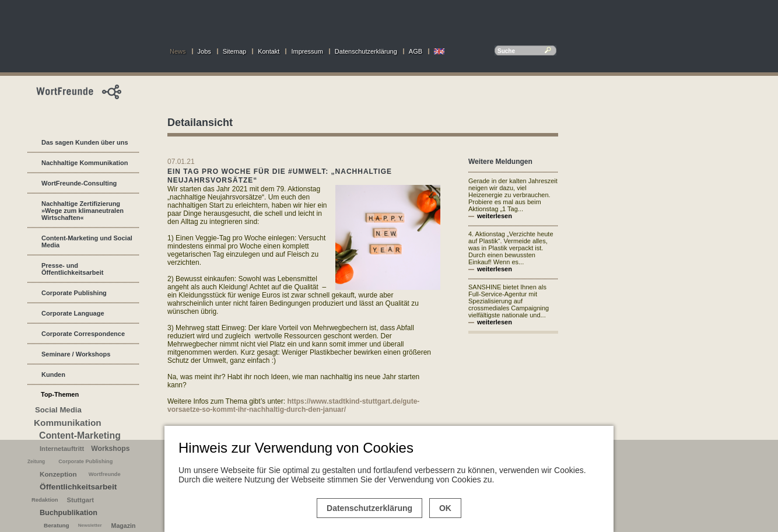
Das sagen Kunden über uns (85, 142)
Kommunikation (68, 423)
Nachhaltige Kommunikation (85, 163)
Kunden (53, 374)
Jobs (204, 51)
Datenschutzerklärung (366, 51)
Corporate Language (73, 313)
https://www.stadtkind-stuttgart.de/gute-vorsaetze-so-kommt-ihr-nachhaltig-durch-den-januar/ (293, 405)
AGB (416, 51)
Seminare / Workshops (76, 354)
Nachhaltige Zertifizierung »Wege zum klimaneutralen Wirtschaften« (83, 211)
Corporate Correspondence (83, 334)
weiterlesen (495, 216)
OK (445, 508)
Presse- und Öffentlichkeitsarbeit (72, 269)
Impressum (307, 51)
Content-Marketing (80, 435)
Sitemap (234, 51)
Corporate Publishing (74, 293)
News (178, 51)
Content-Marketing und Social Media (87, 242)
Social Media (58, 410)
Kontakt (269, 51)
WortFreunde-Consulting (79, 183)
